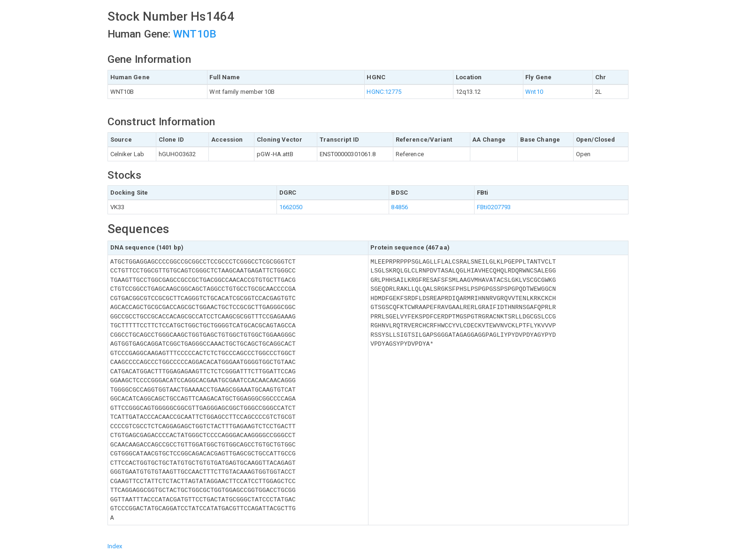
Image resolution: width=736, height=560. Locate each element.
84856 (399, 207)
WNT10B (195, 34)
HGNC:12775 (384, 92)
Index (115, 546)
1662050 (291, 207)
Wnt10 (534, 92)
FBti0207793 (494, 207)
